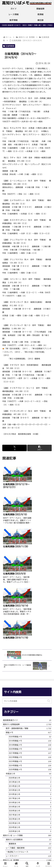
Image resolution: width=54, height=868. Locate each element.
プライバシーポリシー (40, 848)
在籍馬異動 (9, 46)
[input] (27, 616)
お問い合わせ (14, 855)
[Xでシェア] (15, 448)
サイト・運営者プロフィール (14, 849)
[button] (39, 448)
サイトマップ (40, 855)
